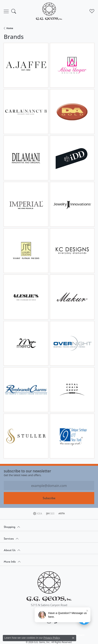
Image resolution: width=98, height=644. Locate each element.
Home (10, 28)
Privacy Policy (52, 638)
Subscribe (49, 498)
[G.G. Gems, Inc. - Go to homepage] (49, 586)
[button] (14, 11)
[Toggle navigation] (6, 11)
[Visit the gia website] (38, 514)
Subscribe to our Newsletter (27, 471)
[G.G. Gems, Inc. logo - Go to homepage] (49, 11)
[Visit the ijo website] (50, 514)
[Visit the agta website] (62, 514)
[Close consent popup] (73, 638)
